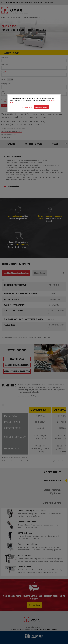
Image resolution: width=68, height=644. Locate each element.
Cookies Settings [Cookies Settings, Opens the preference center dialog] (27, 107)
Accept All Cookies (41, 107)
